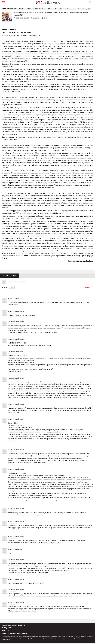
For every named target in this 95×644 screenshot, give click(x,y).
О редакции (7, 628)
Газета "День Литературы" (14, 625)
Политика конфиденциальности (14, 634)
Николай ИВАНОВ (22, 18)
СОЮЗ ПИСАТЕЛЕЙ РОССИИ (12, 9)
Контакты (6, 631)
